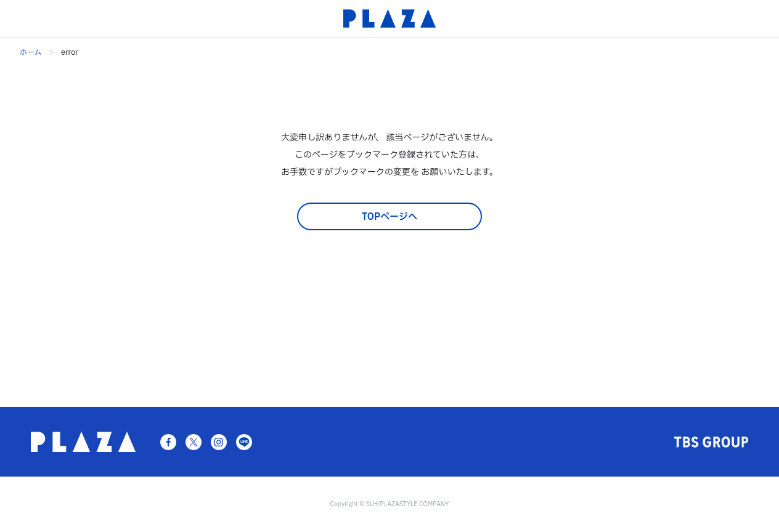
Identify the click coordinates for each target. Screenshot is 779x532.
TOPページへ (389, 217)
